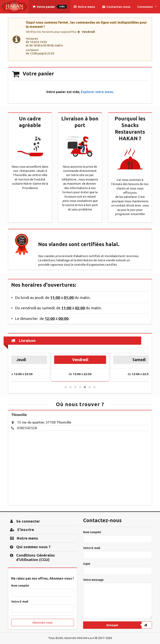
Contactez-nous (116, 7)
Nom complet (20, 586)
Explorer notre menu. (97, 92)
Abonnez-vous (42, 622)
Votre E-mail (20, 602)
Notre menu (84, 7)
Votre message (93, 580)
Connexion (147, 7)
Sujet (87, 564)
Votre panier (49, 7)
